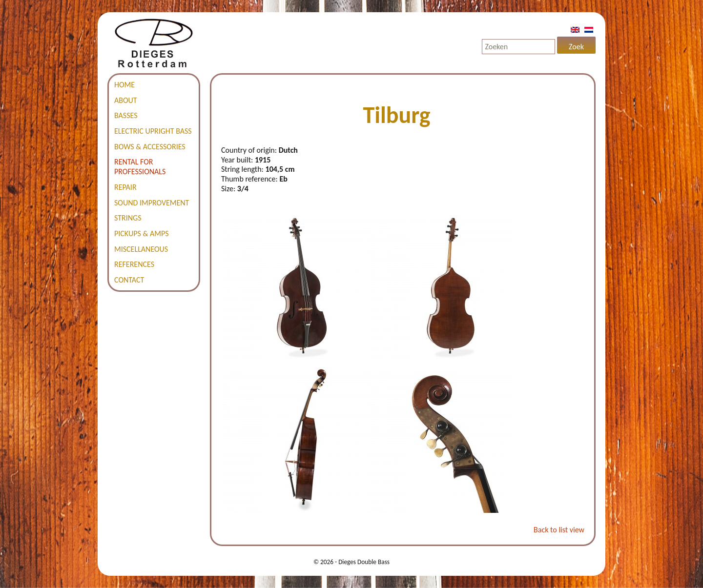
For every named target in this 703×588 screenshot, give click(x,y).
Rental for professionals (140, 167)
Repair (125, 187)
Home (124, 85)
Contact (129, 280)
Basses (126, 115)
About (126, 100)
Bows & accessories (150, 147)
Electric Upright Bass (153, 131)
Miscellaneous (141, 249)
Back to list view (559, 530)
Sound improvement (152, 203)
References (134, 264)
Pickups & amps (142, 233)
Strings (128, 218)
